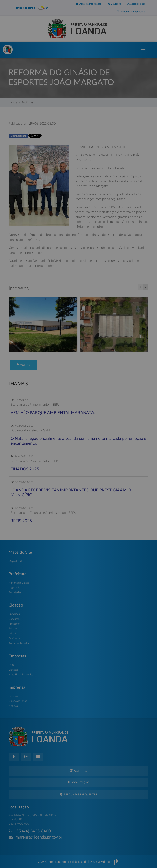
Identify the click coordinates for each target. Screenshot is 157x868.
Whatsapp (56, 137)
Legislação (14, 588)
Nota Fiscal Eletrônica (21, 675)
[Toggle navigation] (143, 50)
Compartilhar (18, 136)
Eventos (13, 696)
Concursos (15, 619)
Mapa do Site (16, 561)
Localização (79, 783)
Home (13, 102)
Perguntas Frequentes (78, 794)
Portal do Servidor (19, 643)
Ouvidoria (114, 4)
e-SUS (12, 634)
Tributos (13, 629)
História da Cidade (19, 583)
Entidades (14, 614)
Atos (11, 665)
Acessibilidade (136, 4)
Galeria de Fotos (18, 701)
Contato (79, 771)
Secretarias (15, 593)
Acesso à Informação (89, 4)
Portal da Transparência (131, 12)
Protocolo (14, 624)
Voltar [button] (23, 365)
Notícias (28, 102)
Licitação (13, 670)
